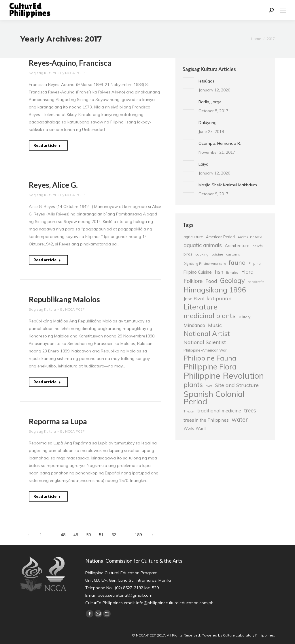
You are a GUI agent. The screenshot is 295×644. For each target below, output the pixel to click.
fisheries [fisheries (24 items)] (232, 273)
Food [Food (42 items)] (211, 281)
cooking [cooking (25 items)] (202, 254)
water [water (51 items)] (240, 419)
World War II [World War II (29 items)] (195, 428)
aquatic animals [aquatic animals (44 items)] (203, 245)
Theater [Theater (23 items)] (189, 411)
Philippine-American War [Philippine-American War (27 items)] (205, 350)
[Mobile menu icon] (283, 10)
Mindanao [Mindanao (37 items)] (194, 325)
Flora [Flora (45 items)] (247, 272)
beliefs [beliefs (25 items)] (258, 246)
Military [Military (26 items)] (244, 317)
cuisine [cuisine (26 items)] (217, 254)
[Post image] (188, 83)
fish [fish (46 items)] (219, 272)
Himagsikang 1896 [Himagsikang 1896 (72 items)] (215, 290)
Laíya (204, 164)
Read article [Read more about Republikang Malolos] (47, 382)
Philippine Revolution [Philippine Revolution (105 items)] (224, 375)
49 (76, 535)
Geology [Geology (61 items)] (232, 281)
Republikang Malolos (64, 299)
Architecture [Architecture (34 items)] (237, 246)
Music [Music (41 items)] (215, 325)
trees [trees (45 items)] (250, 410)
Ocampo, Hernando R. (220, 143)
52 (114, 535)
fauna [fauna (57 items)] (237, 262)
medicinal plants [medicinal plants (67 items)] (210, 316)
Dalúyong (208, 123)
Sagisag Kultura (42, 73)
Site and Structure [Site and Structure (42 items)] (237, 385)
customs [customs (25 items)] (233, 254)
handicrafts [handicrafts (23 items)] (256, 282)
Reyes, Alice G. (53, 185)
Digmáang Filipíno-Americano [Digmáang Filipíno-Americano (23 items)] (205, 264)
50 (88, 535)
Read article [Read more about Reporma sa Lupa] (47, 496)
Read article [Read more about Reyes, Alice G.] (47, 260)
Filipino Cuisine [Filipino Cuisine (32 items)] (198, 272)
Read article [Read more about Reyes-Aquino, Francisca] (47, 145)
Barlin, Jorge (210, 102)
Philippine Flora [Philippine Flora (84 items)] (210, 367)
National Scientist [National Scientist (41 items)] (205, 342)
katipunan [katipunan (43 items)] (219, 298)
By (72, 73)
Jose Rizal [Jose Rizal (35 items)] (194, 298)
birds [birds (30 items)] (188, 254)
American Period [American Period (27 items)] (220, 237)
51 (101, 535)
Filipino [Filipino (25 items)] (255, 263)
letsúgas (207, 81)
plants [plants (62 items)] (193, 385)
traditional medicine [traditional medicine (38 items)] (219, 411)
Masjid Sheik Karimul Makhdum (228, 185)
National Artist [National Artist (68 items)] (207, 333)
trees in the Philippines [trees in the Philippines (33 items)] (206, 420)
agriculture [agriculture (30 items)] (193, 237)
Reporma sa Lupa (58, 421)
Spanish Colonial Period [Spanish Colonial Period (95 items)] (214, 398)
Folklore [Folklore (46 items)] (193, 281)
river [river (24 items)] (209, 386)
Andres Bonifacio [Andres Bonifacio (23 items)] (250, 237)
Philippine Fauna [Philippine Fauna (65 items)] (210, 358)
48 (63, 535)
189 (138, 535)
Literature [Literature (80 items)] (201, 307)
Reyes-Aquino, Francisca (70, 63)
